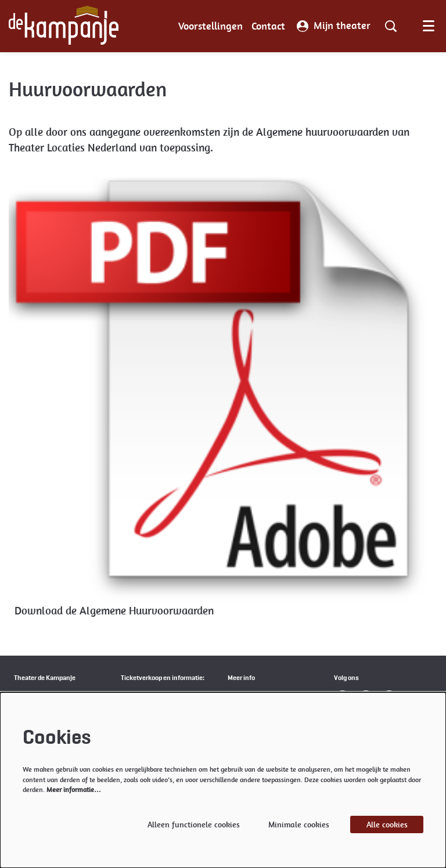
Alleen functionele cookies (194, 824)
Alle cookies (387, 824)
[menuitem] (211, 26)
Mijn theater (334, 26)
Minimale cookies (299, 824)
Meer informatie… (74, 790)
